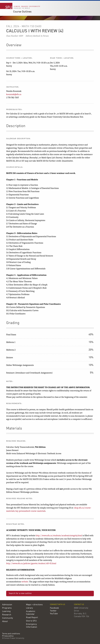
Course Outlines (22, 12)
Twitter (53, 611)
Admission (7, 605)
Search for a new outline (20, 593)
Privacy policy (8, 636)
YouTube (54, 614)
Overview (14, 45)
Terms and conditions (11, 634)
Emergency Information (32, 626)
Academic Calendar (31, 613)
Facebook (54, 608)
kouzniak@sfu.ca (14, 94)
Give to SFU (31, 621)
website (25, 582)
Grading (13, 323)
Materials (14, 429)
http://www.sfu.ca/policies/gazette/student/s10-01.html (31, 563)
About (5, 621)
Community (8, 618)
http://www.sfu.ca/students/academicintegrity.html (59, 536)
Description (16, 126)
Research (7, 615)
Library (29, 608)
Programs (7, 608)
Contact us (79, 605)
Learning (6, 611)
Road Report (32, 618)
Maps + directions (34, 605)
